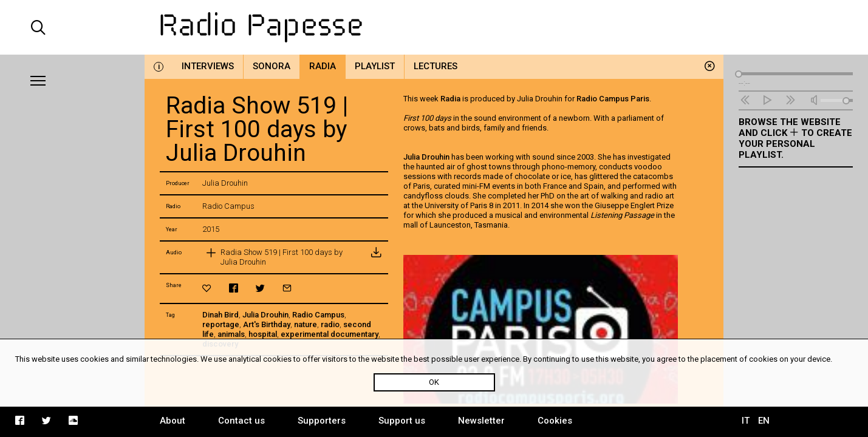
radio (330, 324)
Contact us (241, 421)
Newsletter (481, 421)
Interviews (208, 66)
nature (306, 324)
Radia (323, 66)
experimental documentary (330, 334)
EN (764, 421)
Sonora (272, 66)
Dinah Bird (220, 315)
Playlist (375, 66)
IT (746, 421)
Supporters (322, 421)
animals (231, 334)
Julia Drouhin (265, 315)
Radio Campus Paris (613, 99)
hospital (263, 334)
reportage (221, 324)
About (173, 421)
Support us (402, 421)
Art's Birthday (267, 324)
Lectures (436, 66)
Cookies (555, 421)
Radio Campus (318, 315)
